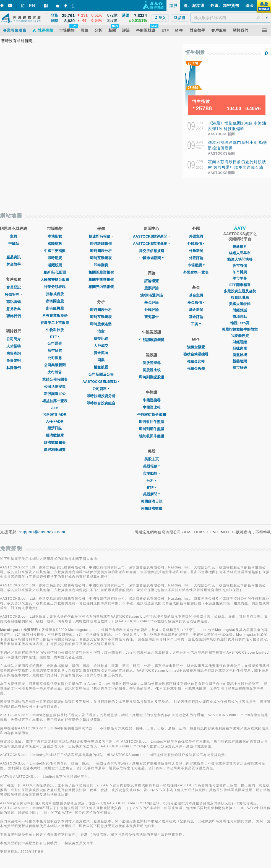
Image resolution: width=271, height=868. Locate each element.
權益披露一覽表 (55, 401)
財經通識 (240, 342)
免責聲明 (14, 361)
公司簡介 (14, 339)
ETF (55, 337)
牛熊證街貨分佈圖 (152, 414)
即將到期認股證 (152, 377)
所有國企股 (55, 301)
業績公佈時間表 (55, 379)
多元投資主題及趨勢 (240, 291)
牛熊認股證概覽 (152, 340)
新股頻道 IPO (55, 394)
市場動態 (152, 473)
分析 (152, 481)
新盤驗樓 (240, 355)
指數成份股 (55, 294)
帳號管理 (14, 294)
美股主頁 (152, 459)
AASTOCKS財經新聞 (152, 236)
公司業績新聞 (55, 365)
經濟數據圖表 (55, 442)
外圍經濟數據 (152, 509)
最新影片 (240, 247)
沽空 (101, 331)
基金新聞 (196, 310)
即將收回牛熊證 (152, 422)
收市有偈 (240, 266)
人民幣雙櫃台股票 (55, 280)
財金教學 (14, 264)
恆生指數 (195, 52)
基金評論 (152, 302)
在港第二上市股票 (55, 323)
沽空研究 (55, 351)
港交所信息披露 (152, 251)
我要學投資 (240, 336)
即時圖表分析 (101, 251)
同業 (101, 360)
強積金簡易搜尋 (196, 354)
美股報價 (152, 466)
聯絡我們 (14, 316)
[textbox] (231, 18)
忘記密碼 (14, 302)
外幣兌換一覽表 (196, 272)
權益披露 (101, 367)
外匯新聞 (196, 251)
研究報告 (152, 317)
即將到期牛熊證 (152, 429)
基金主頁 (196, 295)
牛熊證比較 (152, 407)
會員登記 (14, 287)
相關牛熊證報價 (101, 280)
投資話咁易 (240, 297)
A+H (55, 408)
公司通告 (55, 343)
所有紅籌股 (55, 308)
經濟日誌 (55, 428)
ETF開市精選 (240, 285)
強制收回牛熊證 (152, 436)
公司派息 (55, 358)
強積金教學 (196, 369)
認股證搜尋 (152, 363)
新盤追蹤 (240, 361)
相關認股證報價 (101, 272)
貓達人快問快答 (240, 259)
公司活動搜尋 (55, 387)
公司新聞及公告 (101, 374)
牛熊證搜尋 (152, 400)
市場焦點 (240, 317)
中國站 (14, 244)
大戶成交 (101, 346)
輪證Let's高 (240, 323)
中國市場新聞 (152, 258)
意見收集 (14, 309)
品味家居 (240, 348)
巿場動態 (196, 265)
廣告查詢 (14, 353)
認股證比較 (152, 370)
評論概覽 (152, 281)
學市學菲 (240, 278)
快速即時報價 (101, 236)
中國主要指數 (55, 251)
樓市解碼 (240, 367)
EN (32, 5)
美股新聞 (152, 494)
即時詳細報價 (101, 244)
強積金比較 (196, 361)
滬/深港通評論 (152, 295)
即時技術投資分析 (101, 396)
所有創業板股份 (55, 315)
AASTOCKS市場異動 (101, 382)
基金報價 (196, 302)
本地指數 (55, 236)
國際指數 (55, 244)
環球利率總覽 (55, 450)
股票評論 (152, 288)
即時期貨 (55, 258)
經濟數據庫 (55, 435)
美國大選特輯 (240, 304)
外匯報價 (196, 244)
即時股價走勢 (101, 324)
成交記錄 (101, 338)
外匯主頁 (196, 236)
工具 (196, 324)
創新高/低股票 (55, 272)
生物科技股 (55, 330)
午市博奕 (240, 272)
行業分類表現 (55, 287)
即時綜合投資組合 (101, 403)
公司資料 (101, 389)
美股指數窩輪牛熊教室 (240, 329)
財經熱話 (240, 310)
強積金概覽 (196, 347)
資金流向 (101, 353)
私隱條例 (14, 368)
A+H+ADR (55, 421)
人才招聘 (14, 346)
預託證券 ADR (55, 414)
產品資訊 (14, 257)
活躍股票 (55, 265)
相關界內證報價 (101, 287)
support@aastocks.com (42, 532)
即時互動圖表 (101, 258)
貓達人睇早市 (240, 253)
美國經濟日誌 (152, 501)
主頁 (14, 236)
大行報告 (55, 372)
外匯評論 (152, 310)
